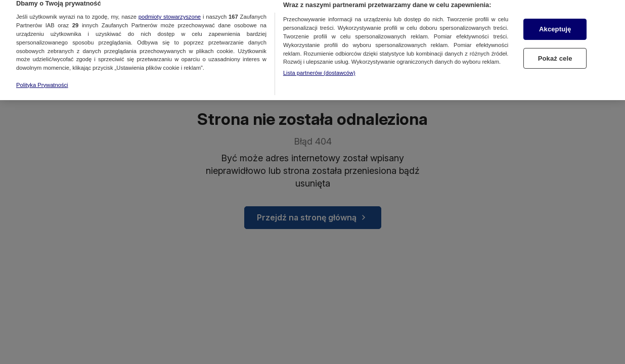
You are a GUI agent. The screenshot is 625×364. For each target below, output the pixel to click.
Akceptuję (555, 25)
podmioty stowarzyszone (170, 13)
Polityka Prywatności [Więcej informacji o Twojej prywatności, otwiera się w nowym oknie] (42, 81)
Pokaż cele (555, 54)
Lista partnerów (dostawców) (319, 69)
